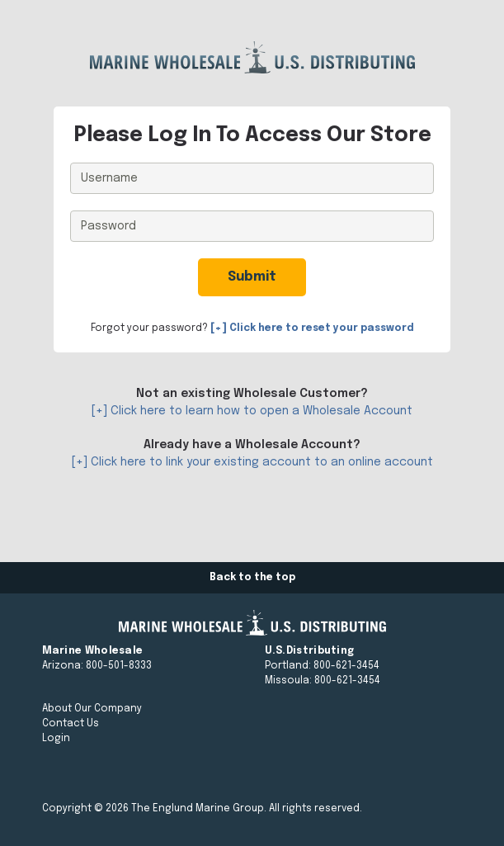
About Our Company (92, 709)
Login (56, 739)
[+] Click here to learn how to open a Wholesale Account (252, 411)
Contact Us (71, 724)
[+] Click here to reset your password (312, 328)
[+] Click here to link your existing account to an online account (252, 462)
